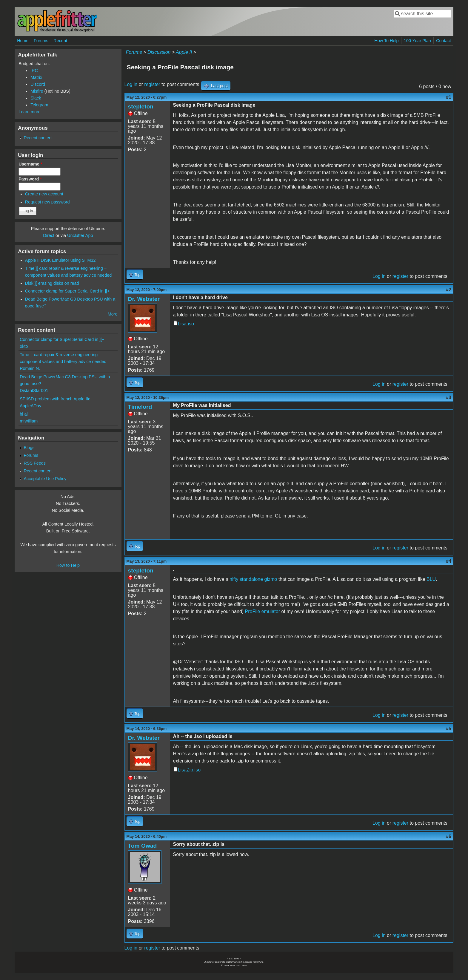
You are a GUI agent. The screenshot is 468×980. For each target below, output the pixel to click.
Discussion (159, 52)
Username (30, 164)
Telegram (39, 105)
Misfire (37, 91)
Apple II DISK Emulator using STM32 (60, 260)
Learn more (30, 112)
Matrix (36, 77)
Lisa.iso (186, 324)
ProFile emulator (263, 611)
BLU (431, 579)
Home (23, 41)
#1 (449, 97)
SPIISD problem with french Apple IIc (55, 399)
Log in (131, 84)
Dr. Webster (144, 299)
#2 (449, 290)
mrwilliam (29, 421)
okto (24, 346)
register (152, 84)
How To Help (386, 41)
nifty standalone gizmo (253, 579)
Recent (60, 41)
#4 (449, 561)
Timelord (140, 407)
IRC (34, 71)
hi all (24, 414)
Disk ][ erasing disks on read (52, 283)
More (113, 314)
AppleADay (30, 406)
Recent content (38, 138)
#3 (449, 398)
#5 (449, 729)
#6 (449, 836)
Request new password (47, 202)
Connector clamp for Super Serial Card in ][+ (67, 291)
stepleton (141, 107)
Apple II (184, 52)
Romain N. (30, 368)
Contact (444, 41)
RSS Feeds (35, 463)
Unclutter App (80, 235)
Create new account (44, 194)
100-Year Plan (417, 41)
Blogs (29, 448)
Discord (38, 84)
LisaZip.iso (189, 770)
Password (30, 179)
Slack (36, 98)
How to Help (68, 565)
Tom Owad (143, 846)
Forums (41, 41)
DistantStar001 (34, 391)
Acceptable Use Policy (45, 479)
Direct (49, 235)
